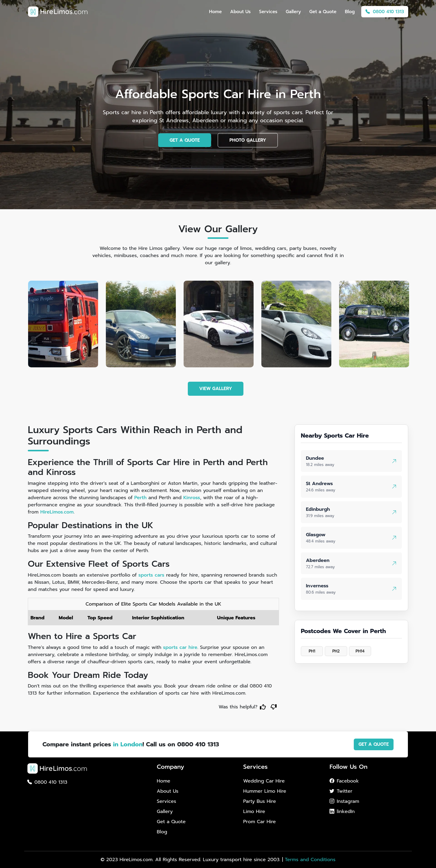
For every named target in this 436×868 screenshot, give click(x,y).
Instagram (344, 801)
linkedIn (342, 812)
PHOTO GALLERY (248, 140)
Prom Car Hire (259, 822)
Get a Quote (323, 12)
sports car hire (180, 647)
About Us (241, 12)
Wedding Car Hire (264, 781)
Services (268, 12)
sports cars (151, 575)
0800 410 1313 (385, 12)
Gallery (294, 12)
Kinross (192, 498)
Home (215, 12)
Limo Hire (254, 812)
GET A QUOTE (185, 140)
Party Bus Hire (259, 801)
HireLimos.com (57, 512)
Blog (350, 12)
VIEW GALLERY (216, 389)
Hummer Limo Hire (265, 791)
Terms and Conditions (310, 860)
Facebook (344, 781)
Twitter (341, 791)
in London (128, 744)
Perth (140, 498)
